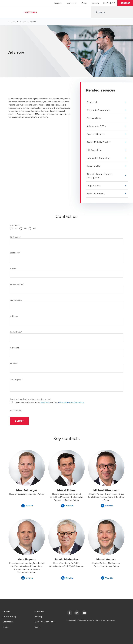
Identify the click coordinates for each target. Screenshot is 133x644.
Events (84, 3)
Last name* (15, 253)
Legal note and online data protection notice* (31, 400)
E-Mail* (13, 269)
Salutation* (15, 226)
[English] (108, 3)
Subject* (14, 364)
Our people (72, 3)
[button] (125, 3)
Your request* (16, 380)
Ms (16, 229)
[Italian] (114, 3)
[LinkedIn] (77, 613)
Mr (25, 229)
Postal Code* (16, 333)
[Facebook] (70, 613)
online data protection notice (71, 403)
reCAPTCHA (16, 411)
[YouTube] (84, 613)
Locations (58, 3)
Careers (96, 3)
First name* (15, 238)
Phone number (17, 285)
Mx (35, 229)
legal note (45, 403)
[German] (111, 3)
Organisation (16, 301)
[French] (104, 3)
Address (14, 317)
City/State (15, 348)
